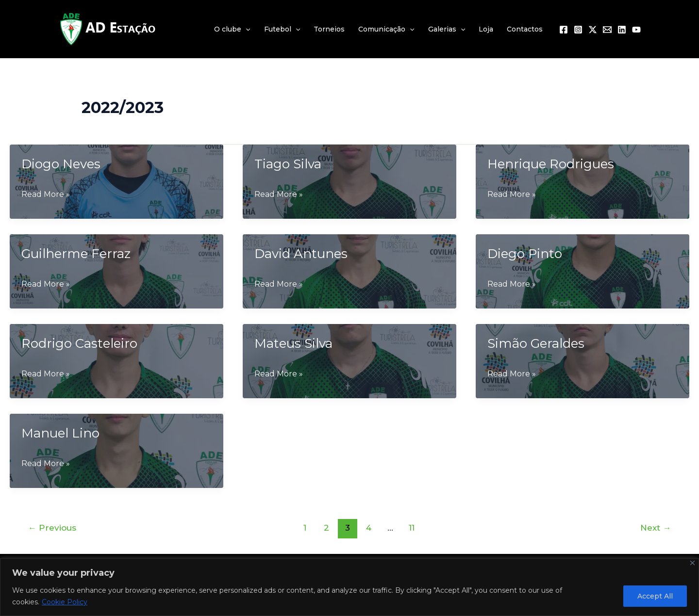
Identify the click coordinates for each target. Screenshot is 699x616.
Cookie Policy (65, 602)
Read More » (46, 195)
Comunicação (386, 29)
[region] (349, 587)
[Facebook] (564, 30)
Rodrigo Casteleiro (79, 343)
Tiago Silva (288, 164)
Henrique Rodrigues (551, 164)
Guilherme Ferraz (76, 254)
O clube (232, 29)
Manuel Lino (60, 433)
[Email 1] (607, 30)
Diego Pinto (525, 254)
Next (656, 527)
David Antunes (301, 254)
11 (412, 527)
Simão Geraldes (536, 343)
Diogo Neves (61, 164)
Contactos (525, 29)
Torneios (329, 29)
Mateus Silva (293, 343)
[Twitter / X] (593, 30)
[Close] (692, 563)
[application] (246, 29)
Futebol (282, 29)
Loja (486, 29)
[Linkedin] (622, 30)
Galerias (447, 29)
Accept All (655, 596)
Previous (52, 527)
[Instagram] (578, 30)
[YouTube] (636, 30)
